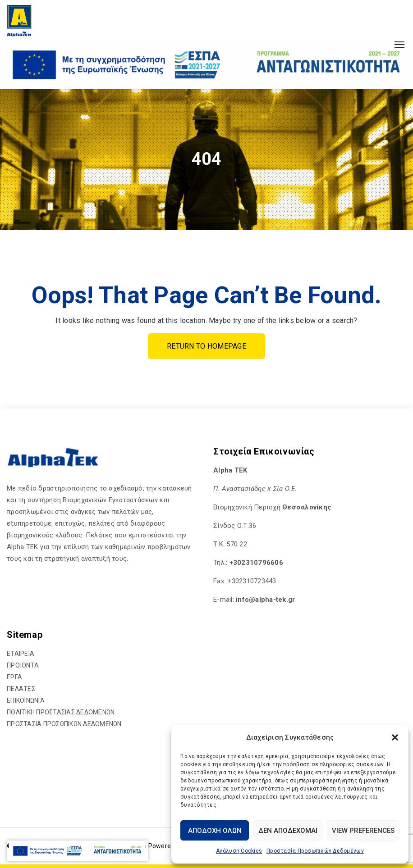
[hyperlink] (19, 20)
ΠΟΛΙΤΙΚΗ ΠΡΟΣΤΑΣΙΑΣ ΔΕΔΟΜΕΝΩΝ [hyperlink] (61, 712)
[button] (395, 737)
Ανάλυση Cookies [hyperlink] (239, 851)
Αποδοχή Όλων (215, 831)
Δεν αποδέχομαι (288, 831)
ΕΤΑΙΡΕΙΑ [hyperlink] (21, 654)
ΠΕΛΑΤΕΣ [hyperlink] (21, 689)
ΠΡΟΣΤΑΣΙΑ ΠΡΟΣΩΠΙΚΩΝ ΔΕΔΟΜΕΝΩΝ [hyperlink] (64, 724)
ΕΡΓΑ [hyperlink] (14, 677)
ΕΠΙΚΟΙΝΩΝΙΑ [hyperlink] (26, 700)
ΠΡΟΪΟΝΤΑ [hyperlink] (23, 665)
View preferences (363, 831)
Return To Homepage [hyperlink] (206, 346)
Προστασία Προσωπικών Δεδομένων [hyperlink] (315, 851)
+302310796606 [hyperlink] (256, 563)
